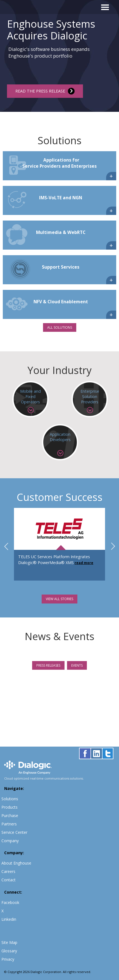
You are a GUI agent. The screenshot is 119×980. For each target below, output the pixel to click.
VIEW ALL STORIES (59, 599)
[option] (59, 56)
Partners (9, 824)
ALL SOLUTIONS (60, 327)
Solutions (10, 799)
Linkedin (9, 919)
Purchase (10, 816)
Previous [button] (6, 546)
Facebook (10, 902)
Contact (9, 880)
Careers (8, 871)
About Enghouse (16, 863)
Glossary (9, 951)
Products (9, 807)
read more (84, 563)
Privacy (8, 959)
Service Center (14, 832)
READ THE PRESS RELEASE (45, 91)
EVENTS (77, 665)
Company (10, 841)
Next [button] (113, 546)
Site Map (9, 942)
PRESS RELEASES (48, 665)
